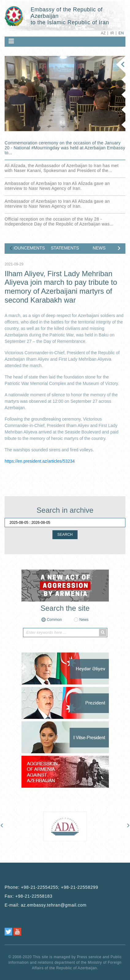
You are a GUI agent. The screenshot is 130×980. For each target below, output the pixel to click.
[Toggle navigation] (11, 41)
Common (54, 620)
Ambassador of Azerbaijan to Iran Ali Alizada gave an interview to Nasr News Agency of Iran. (57, 186)
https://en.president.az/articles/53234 (40, 461)
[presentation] (11, 249)
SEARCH (65, 535)
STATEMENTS (65, 248)
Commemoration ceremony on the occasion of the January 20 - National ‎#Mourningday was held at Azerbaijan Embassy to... (65, 148)
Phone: (51, 887)
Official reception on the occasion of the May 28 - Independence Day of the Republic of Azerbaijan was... (59, 221)
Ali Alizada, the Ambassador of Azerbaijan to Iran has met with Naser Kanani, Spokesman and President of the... (62, 168)
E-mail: (46, 905)
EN (121, 33)
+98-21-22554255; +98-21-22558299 (59, 887)
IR (112, 33)
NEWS (99, 248)
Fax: (29, 896)
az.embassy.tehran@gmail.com (54, 905)
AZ (103, 33)
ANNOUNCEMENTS (29, 248)
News (84, 620)
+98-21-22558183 (34, 896)
